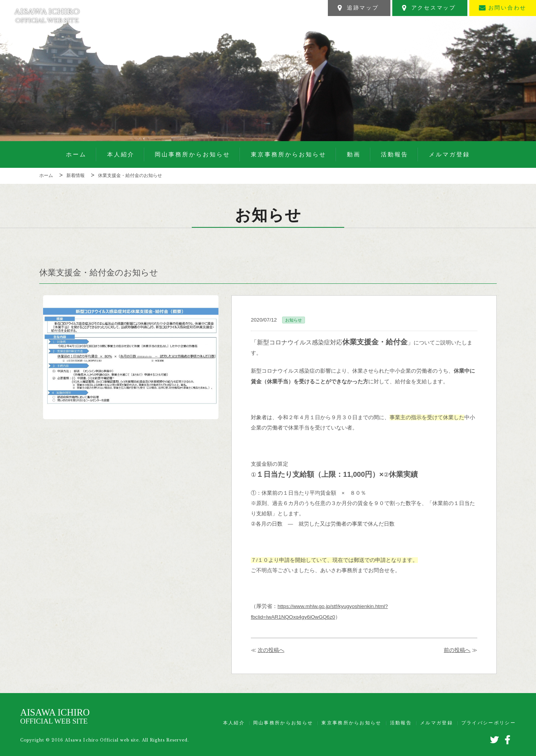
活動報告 (395, 154)
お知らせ (294, 320)
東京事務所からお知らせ (289, 154)
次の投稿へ (271, 650)
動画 (354, 154)
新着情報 (75, 175)
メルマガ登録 (449, 154)
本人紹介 (121, 154)
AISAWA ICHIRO (47, 16)
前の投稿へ (457, 650)
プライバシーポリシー (489, 723)
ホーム (76, 154)
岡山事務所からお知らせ (193, 154)
